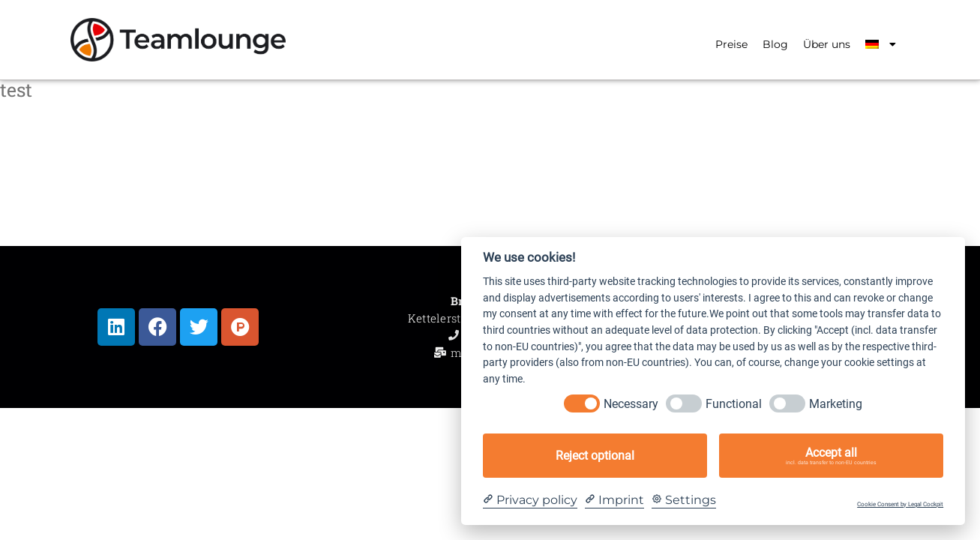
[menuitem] (881, 44)
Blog (775, 44)
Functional (734, 404)
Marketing (836, 404)
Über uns (827, 44)
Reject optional (595, 456)
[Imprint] (614, 500)
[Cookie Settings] (684, 500)
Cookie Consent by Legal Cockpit (900, 504)
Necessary (631, 404)
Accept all (831, 456)
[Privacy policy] (530, 500)
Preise (731, 44)
